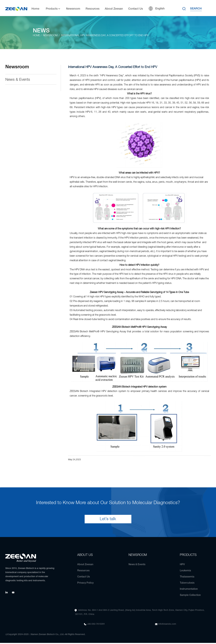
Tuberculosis (187, 584)
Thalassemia (187, 578)
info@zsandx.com (167, 625)
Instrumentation (189, 590)
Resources (93, 8)
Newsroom (73, 8)
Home (35, 8)
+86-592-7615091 (96, 625)
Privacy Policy (85, 584)
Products (53, 8)
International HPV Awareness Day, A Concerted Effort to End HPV (105, 36)
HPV (182, 566)
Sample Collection (190, 596)
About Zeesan (114, 8)
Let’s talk (108, 520)
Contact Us (136, 8)
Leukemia (185, 572)
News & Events (18, 80)
